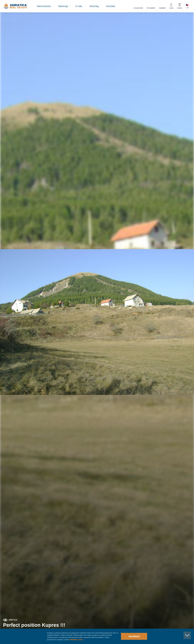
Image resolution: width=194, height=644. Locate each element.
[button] (181, 26)
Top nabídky (151, 8)
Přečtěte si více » (76, 640)
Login (171, 8)
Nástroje (65, 6)
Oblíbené (162, 8)
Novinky (96, 6)
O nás (80, 6)
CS (187, 8)
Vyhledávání (138, 8)
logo (16, 6)
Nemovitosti (45, 6)
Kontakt (112, 6)
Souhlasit (134, 636)
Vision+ (180, 8)
